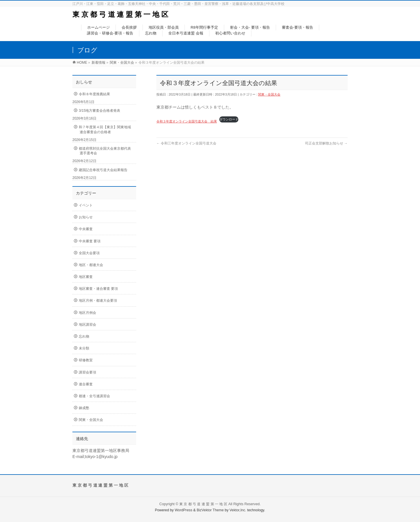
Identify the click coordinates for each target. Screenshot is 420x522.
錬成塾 (84, 408)
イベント (86, 205)
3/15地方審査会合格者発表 (99, 111)
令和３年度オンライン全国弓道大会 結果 (187, 121)
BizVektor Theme (210, 510)
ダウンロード (229, 119)
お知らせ (86, 217)
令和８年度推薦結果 (94, 94)
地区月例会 (87, 313)
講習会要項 (87, 372)
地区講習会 (87, 325)
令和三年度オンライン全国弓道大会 (186, 143)
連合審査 (86, 384)
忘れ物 (84, 336)
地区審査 (86, 277)
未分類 (84, 348)
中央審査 (86, 229)
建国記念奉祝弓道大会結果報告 (103, 170)
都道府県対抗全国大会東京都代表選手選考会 (105, 151)
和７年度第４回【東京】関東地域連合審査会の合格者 (105, 129)
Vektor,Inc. (238, 510)
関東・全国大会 (269, 94)
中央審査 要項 (90, 241)
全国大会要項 (89, 253)
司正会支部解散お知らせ (326, 143)
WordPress (183, 510)
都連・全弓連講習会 (94, 396)
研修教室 (86, 360)
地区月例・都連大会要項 (98, 301)
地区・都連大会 (91, 265)
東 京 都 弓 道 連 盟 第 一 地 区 (120, 14)
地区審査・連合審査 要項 (98, 289)
